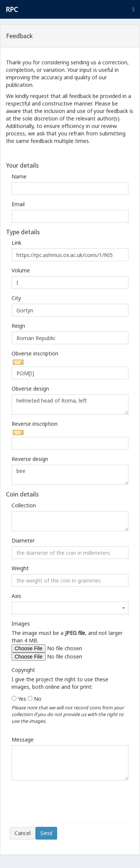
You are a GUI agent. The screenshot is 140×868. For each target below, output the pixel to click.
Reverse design (30, 459)
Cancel (23, 833)
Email (18, 204)
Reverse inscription (35, 424)
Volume (21, 270)
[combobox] (70, 608)
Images (21, 624)
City (16, 298)
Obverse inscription (35, 353)
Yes (22, 699)
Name (19, 176)
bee (70, 475)
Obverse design (30, 389)
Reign (18, 326)
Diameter (23, 540)
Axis (16, 596)
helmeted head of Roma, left (70, 404)
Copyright (23, 670)
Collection (24, 505)
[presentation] (66, 804)
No (38, 699)
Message (23, 739)
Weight (20, 568)
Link (16, 243)
